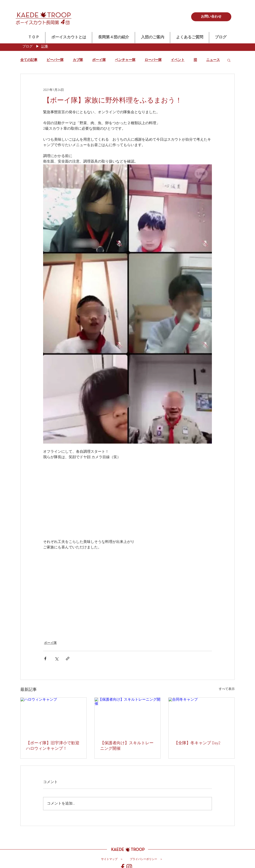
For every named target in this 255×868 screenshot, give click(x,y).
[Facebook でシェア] (45, 659)
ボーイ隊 (99, 60)
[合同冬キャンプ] (202, 716)
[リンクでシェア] (68, 659)
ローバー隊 (153, 60)
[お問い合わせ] (211, 17)
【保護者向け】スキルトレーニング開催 (127, 746)
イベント (178, 60)
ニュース (213, 60)
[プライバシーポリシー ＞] (146, 859)
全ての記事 (29, 60)
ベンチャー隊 (125, 60)
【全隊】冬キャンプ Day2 (197, 743)
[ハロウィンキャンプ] (53, 716)
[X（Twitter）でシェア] (56, 659)
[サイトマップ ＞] (112, 859)
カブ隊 (78, 60)
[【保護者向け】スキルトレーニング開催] (128, 716)
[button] (229, 60)
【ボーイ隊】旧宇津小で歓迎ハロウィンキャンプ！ (53, 746)
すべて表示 (227, 689)
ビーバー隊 (55, 60)
